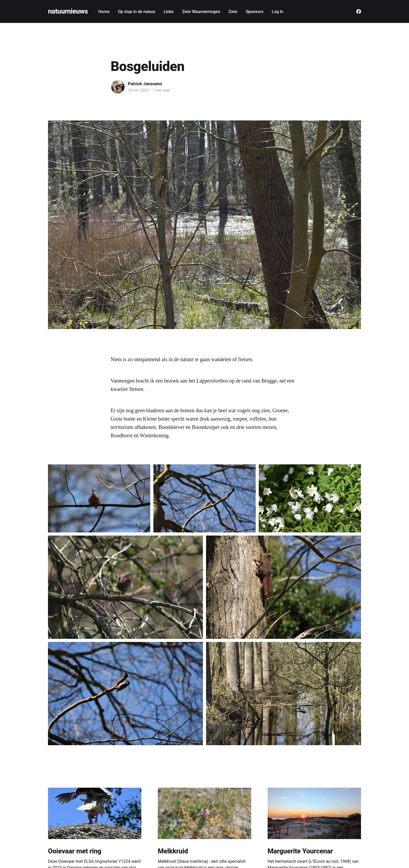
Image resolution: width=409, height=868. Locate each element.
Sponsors (255, 12)
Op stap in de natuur (137, 12)
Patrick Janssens (145, 84)
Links (169, 12)
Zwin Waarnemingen (201, 12)
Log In (278, 12)
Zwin (233, 12)
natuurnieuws (68, 11)
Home (104, 12)
